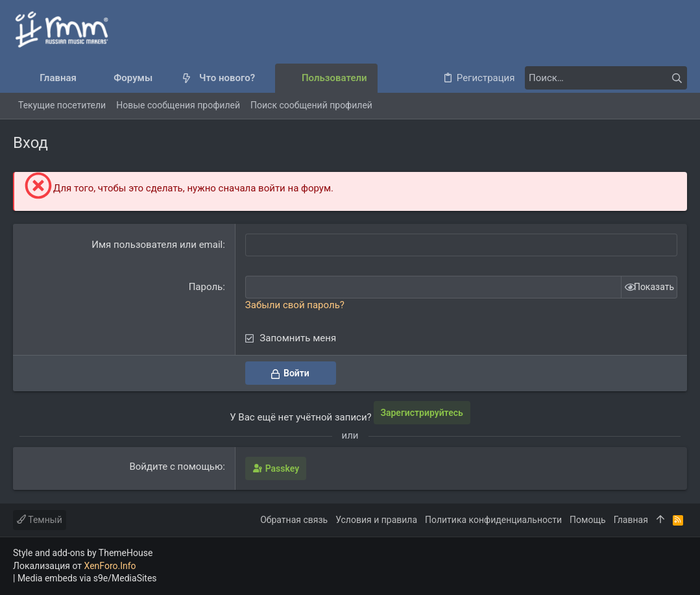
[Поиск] (606, 78)
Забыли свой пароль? (295, 305)
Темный (40, 520)
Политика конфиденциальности (493, 520)
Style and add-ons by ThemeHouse (83, 553)
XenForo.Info (110, 566)
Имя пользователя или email (157, 245)
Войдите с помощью (176, 467)
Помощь (588, 520)
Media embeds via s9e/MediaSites (87, 578)
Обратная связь (294, 520)
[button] (163, 78)
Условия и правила (376, 520)
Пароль (206, 287)
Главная (631, 520)
